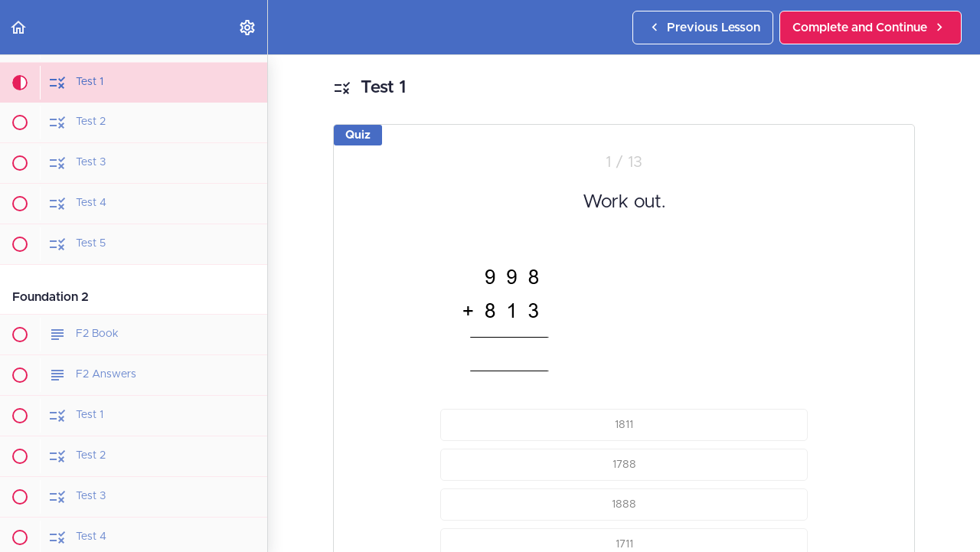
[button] (19, 27)
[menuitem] (248, 27)
